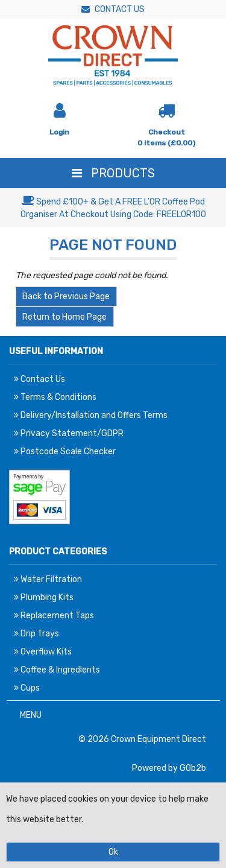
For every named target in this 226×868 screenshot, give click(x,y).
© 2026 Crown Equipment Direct (142, 739)
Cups (27, 688)
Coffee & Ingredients (57, 670)
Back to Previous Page (66, 296)
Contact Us (113, 9)
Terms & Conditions (55, 397)
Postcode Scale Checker (65, 451)
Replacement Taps (54, 616)
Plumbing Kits (44, 597)
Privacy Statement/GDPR (69, 433)
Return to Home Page (64, 317)
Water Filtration (48, 579)
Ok (113, 852)
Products (113, 173)
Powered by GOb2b (169, 768)
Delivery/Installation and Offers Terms (91, 415)
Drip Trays (36, 634)
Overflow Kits (43, 652)
